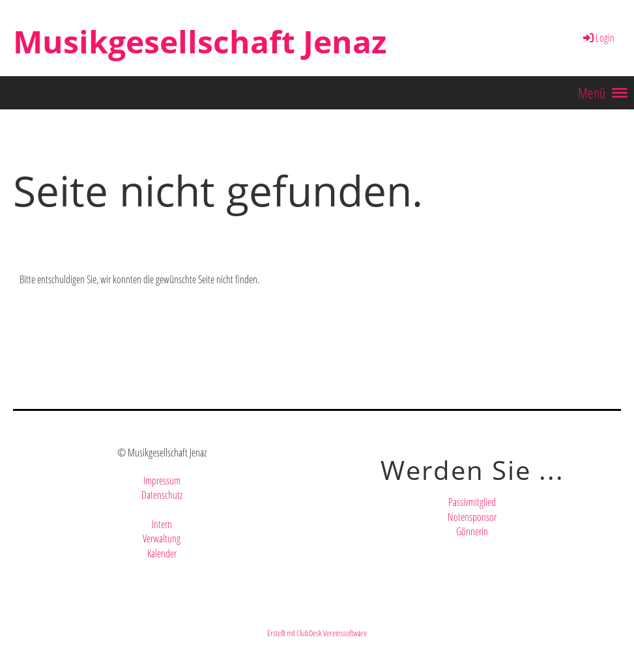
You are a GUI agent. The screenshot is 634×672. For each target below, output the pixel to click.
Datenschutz (162, 495)
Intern (162, 524)
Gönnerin (472, 531)
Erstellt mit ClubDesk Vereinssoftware (317, 633)
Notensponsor (472, 517)
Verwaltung (162, 539)
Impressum (162, 481)
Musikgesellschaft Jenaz (200, 41)
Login (598, 38)
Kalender (162, 553)
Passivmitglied (472, 502)
